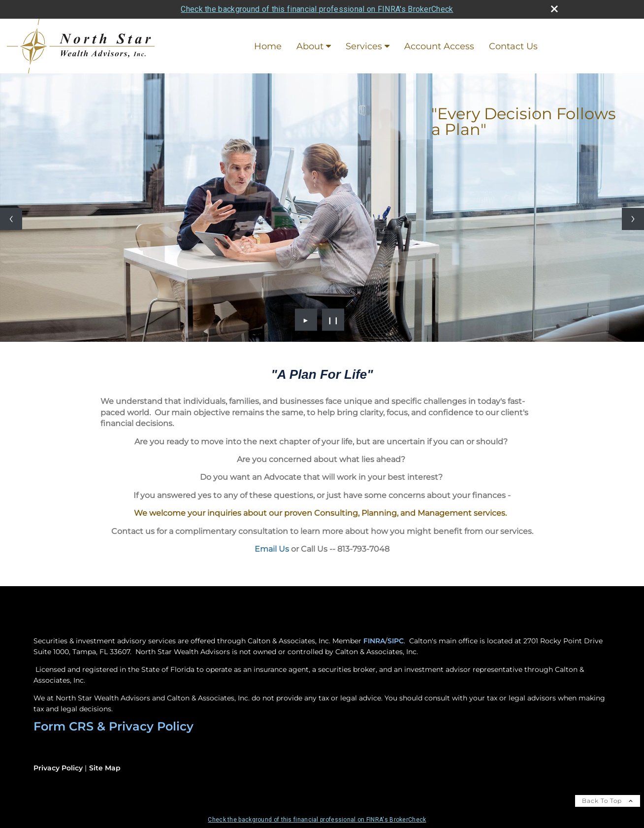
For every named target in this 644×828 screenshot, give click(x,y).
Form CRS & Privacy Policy (113, 726)
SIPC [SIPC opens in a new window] (396, 641)
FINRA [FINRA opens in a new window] (374, 641)
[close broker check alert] (554, 9)
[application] (322, 413)
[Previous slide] (11, 219)
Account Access (439, 46)
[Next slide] (633, 219)
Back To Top (608, 801)
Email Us (272, 549)
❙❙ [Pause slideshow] (333, 320)
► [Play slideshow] (306, 320)
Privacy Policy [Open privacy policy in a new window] (58, 768)
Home (268, 46)
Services (364, 46)
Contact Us (513, 46)
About (310, 46)
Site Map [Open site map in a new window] (105, 768)
